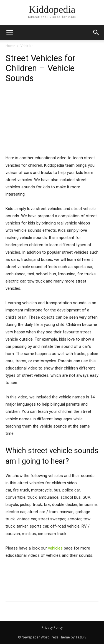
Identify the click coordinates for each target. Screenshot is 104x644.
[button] (96, 33)
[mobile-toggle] (9, 33)
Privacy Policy (52, 627)
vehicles (55, 548)
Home (10, 46)
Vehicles (27, 46)
